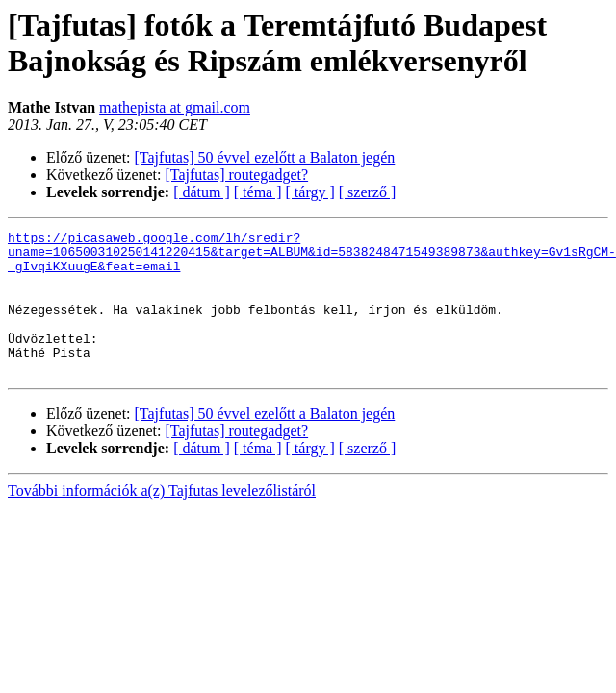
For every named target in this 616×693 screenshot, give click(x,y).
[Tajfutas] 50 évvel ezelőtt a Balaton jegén (265, 157)
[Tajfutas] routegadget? (237, 175)
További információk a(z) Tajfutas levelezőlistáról (162, 519)
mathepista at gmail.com (175, 107)
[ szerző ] (368, 192)
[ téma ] (258, 192)
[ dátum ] (202, 192)
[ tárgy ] (310, 192)
